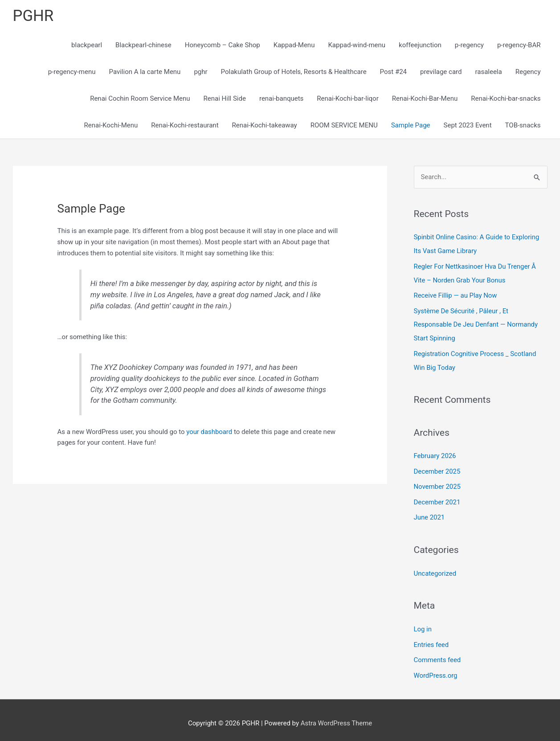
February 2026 (435, 453)
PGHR (33, 16)
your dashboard (209, 432)
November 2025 (437, 483)
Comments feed (438, 654)
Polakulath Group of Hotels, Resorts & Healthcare (294, 72)
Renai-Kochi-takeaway (265, 126)
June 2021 (429, 513)
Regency (528, 72)
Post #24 (393, 72)
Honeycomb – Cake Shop (223, 45)
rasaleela (488, 72)
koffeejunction (420, 45)
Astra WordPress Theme (336, 716)
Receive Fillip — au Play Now (456, 295)
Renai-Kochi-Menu (111, 126)
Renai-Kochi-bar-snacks (506, 99)
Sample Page (411, 126)
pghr (200, 72)
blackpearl (87, 45)
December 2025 (437, 468)
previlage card (441, 72)
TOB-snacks (523, 126)
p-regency (469, 45)
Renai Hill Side (225, 99)
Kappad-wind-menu (357, 45)
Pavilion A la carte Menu (145, 72)
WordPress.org (436, 669)
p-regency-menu (72, 72)
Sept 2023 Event (468, 126)
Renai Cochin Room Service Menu (140, 99)
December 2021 (437, 498)
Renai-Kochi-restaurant (185, 126)
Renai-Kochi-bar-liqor (347, 99)
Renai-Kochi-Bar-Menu (425, 99)
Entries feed (431, 639)
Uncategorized (435, 569)
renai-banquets (281, 99)
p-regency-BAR (519, 45)
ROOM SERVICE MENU (344, 126)
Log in (423, 624)
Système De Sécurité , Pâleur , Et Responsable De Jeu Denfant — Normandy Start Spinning (476, 323)
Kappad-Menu (294, 45)
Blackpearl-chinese (143, 45)
